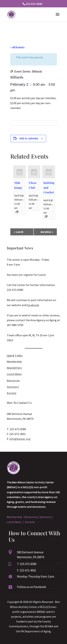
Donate (12, 393)
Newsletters (14, 368)
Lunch (19, 232)
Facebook (33, 305)
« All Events (17, 47)
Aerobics (47, 232)
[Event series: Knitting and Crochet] (46, 217)
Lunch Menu (14, 374)
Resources (13, 380)
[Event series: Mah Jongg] (17, 212)
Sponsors (13, 387)
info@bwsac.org (20, 439)
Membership (14, 361)
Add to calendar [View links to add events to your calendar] (29, 138)
